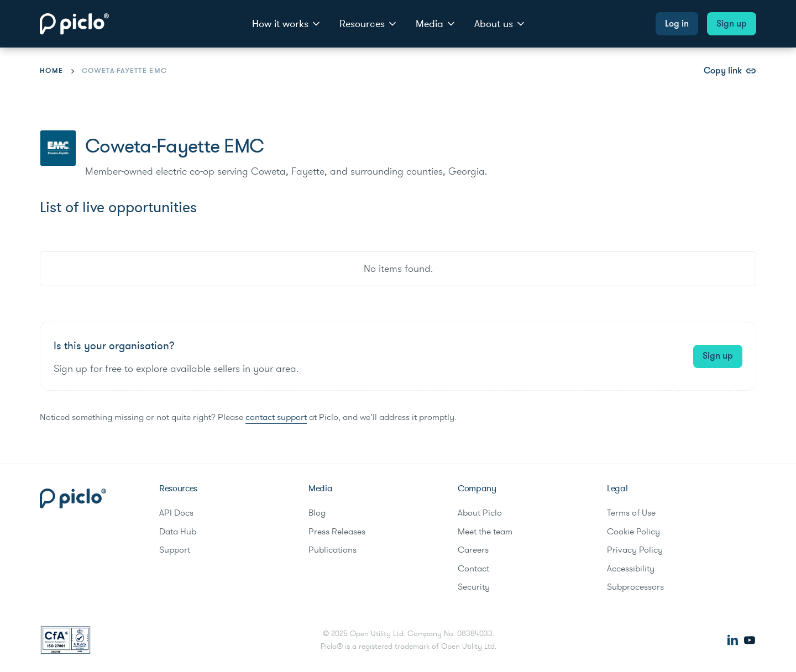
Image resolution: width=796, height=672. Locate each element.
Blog (317, 513)
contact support (276, 417)
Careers (473, 550)
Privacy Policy (635, 550)
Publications (332, 550)
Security (474, 587)
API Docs (176, 513)
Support (175, 550)
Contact (473, 569)
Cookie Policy (633, 532)
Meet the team (485, 532)
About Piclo (480, 513)
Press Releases (337, 532)
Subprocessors (635, 587)
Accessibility (631, 569)
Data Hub (178, 532)
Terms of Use (631, 513)
